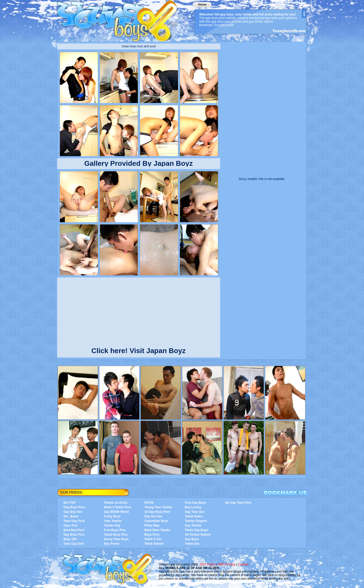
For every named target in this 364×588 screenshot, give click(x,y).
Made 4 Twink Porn (118, 507)
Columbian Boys (156, 521)
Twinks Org (112, 525)
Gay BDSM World (116, 512)
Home (202, 5)
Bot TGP (70, 503)
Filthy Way (152, 525)
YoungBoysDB (120, 19)
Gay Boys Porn (74, 507)
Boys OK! (70, 539)
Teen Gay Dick (74, 544)
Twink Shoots (154, 544)
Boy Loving (193, 507)
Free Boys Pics (115, 530)
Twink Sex (192, 544)
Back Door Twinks (157, 530)
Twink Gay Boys (196, 530)
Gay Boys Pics (74, 535)
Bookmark (285, 493)
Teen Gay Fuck (74, 521)
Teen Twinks (113, 521)
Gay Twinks (193, 525)
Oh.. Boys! (71, 516)
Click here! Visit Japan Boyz (139, 350)
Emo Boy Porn (74, 530)
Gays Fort (71, 525)
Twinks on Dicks (116, 503)
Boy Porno (112, 544)
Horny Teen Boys (116, 539)
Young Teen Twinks (158, 507)
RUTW (149, 503)
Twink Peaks (194, 516)
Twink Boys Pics (116, 535)
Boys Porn (152, 535)
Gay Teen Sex (195, 512)
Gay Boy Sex (73, 512)
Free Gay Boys (195, 503)
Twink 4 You (153, 539)
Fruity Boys (112, 516)
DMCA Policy (226, 564)
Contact (243, 564)
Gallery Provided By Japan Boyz (139, 163)
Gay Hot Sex (153, 516)
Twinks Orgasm (196, 521)
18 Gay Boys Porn (157, 512)
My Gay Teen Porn (238, 503)
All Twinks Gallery (198, 535)
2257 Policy (207, 564)
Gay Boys (192, 539)
